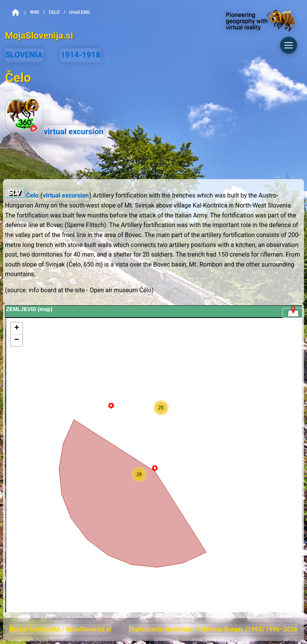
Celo (54, 12)
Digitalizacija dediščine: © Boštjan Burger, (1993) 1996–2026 (213, 629)
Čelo (32, 195)
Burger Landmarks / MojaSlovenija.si (60, 629)
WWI (35, 12)
